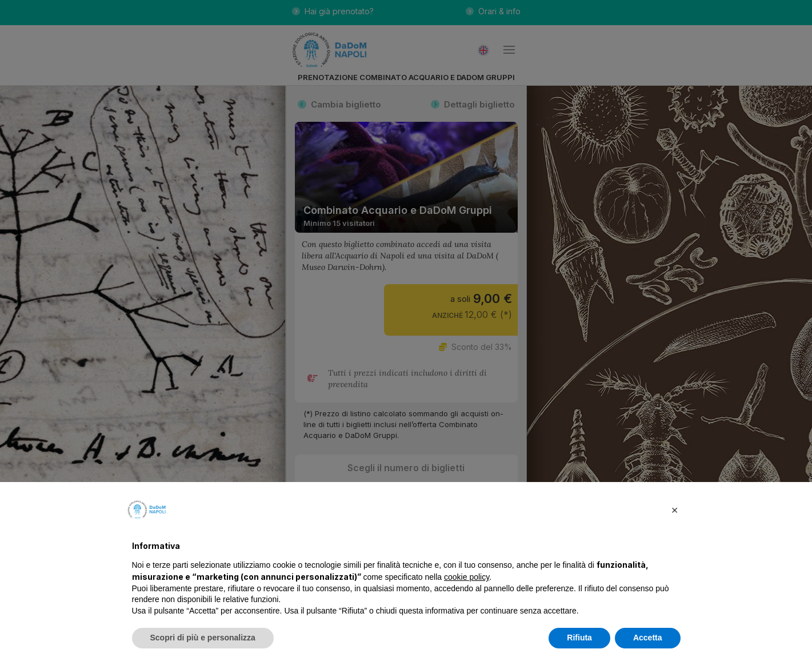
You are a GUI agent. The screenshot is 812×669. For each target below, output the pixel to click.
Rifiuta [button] (579, 638)
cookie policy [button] (467, 577)
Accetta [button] (648, 638)
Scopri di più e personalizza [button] (203, 638)
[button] (675, 509)
